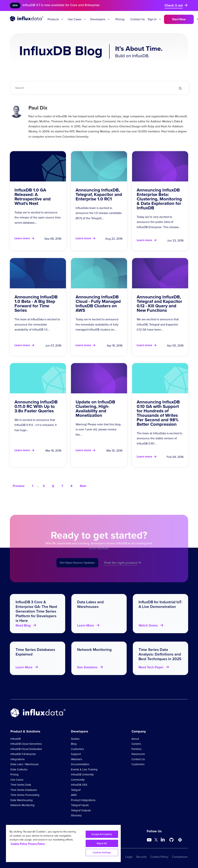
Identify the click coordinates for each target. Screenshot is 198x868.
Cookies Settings (102, 852)
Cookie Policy (159, 857)
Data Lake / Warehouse (25, 764)
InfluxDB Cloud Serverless (26, 744)
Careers (136, 744)
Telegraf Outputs (81, 810)
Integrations (18, 759)
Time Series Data (21, 785)
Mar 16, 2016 (53, 451)
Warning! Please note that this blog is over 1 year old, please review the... (98, 429)
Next (83, 486)
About (135, 739)
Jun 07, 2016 (53, 346)
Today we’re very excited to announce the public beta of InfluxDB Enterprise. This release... (159, 222)
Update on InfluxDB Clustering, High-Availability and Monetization (95, 409)
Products (53, 19)
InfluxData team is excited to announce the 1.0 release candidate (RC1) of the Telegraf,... (99, 213)
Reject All (102, 843)
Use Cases (75, 19)
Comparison (180, 857)
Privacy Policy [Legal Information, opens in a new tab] (36, 844)
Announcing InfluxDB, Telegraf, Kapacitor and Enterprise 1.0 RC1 (99, 194)
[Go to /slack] (180, 840)
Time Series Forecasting (25, 795)
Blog (74, 744)
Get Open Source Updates (77, 569)
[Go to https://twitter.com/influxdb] (156, 840)
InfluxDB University (82, 774)
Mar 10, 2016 (114, 451)
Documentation (80, 764)
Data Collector (19, 769)
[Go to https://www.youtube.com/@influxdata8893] (150, 840)
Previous (19, 486)
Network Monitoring (22, 805)
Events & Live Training (84, 769)
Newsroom (138, 754)
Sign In (152, 19)
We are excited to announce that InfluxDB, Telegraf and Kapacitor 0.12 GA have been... (158, 324)
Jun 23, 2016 (175, 240)
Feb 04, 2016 (175, 457)
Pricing (120, 19)
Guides (75, 739)
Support (76, 754)
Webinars (77, 759)
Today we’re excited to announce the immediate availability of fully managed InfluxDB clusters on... (97, 324)
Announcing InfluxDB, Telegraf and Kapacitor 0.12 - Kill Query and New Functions (159, 304)
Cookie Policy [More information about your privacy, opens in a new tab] (19, 844)
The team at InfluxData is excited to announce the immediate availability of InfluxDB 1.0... (37, 324)
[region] (63, 843)
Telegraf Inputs (80, 805)
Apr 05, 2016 (175, 346)
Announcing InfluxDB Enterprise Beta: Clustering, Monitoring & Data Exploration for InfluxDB (159, 199)
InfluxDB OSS (79, 785)
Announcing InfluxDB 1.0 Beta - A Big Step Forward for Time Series (36, 304)
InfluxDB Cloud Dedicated (26, 749)
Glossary (76, 815)
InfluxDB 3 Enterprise (23, 754)
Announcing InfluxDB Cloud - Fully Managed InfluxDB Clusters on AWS (98, 304)
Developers (98, 19)
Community (78, 780)
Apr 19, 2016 (115, 346)
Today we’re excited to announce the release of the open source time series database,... (38, 217)
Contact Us (138, 19)
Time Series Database (24, 790)
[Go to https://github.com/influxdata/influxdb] (171, 840)
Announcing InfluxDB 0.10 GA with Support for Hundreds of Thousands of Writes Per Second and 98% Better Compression (158, 413)
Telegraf (76, 790)
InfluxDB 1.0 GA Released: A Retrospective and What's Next (33, 197)
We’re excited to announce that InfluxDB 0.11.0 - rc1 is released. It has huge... (36, 425)
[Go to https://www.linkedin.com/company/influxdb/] (163, 840)
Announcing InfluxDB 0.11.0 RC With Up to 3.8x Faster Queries (36, 406)
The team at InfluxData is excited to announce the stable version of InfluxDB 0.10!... (159, 438)
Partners (137, 749)
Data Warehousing (22, 800)
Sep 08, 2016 (53, 239)
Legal (129, 857)
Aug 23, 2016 (114, 239)
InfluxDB (16, 739)
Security (141, 857)
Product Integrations (83, 800)
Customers (77, 749)
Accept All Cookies (102, 834)
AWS (74, 795)
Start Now (179, 19)
